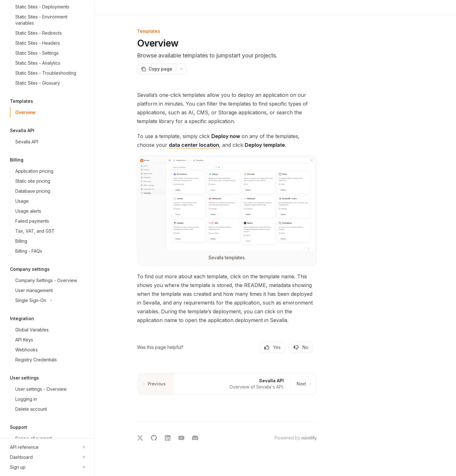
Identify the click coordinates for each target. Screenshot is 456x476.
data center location (194, 145)
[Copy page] (157, 69)
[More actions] (181, 69)
